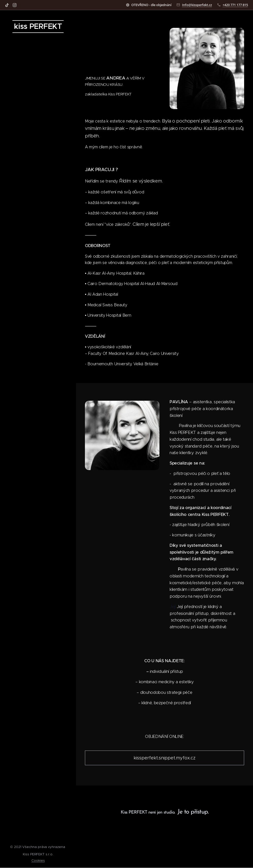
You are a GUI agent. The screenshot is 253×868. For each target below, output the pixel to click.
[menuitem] (38, 422)
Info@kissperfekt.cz (197, 5)
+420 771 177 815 (235, 5)
